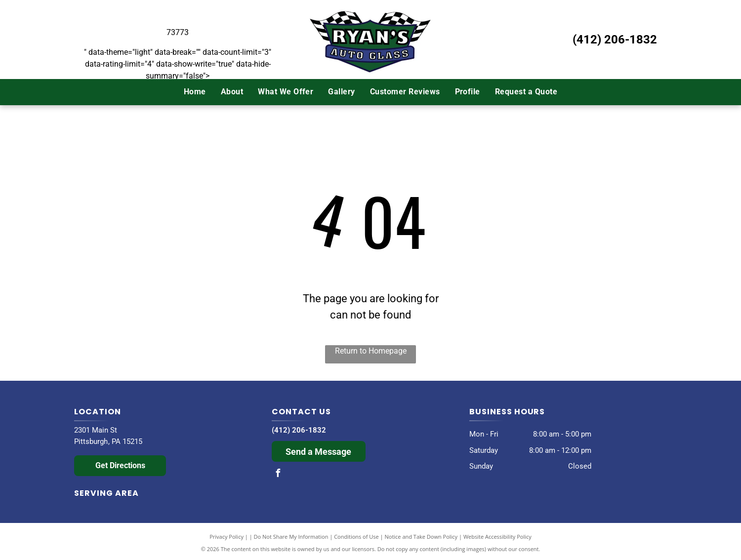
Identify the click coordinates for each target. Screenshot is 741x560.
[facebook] (278, 474)
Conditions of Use (356, 537)
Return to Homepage (371, 351)
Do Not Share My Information (291, 537)
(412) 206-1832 (615, 40)
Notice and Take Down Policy (421, 537)
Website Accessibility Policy (497, 537)
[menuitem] (195, 92)
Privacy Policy (226, 537)
